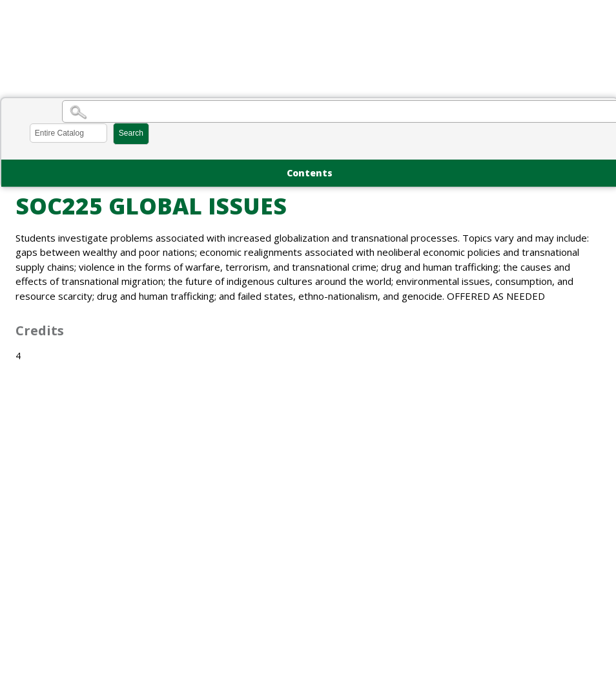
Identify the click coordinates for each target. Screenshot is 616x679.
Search (131, 133)
